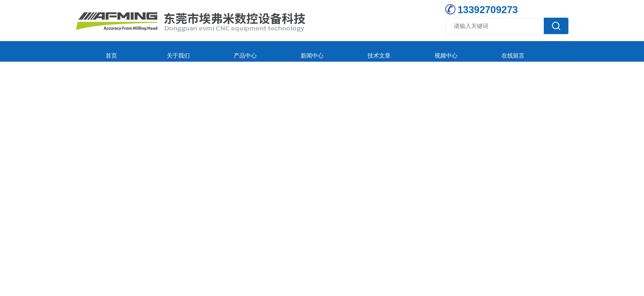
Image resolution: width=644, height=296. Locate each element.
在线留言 (431, 51)
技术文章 (322, 51)
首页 (103, 51)
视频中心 (376, 51)
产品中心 (212, 51)
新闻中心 (267, 51)
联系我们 (485, 51)
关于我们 (158, 51)
